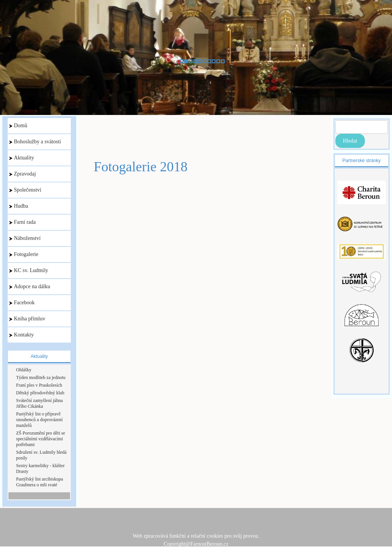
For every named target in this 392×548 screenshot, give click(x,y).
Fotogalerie (24, 254)
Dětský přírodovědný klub (40, 393)
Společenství (25, 190)
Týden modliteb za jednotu (41, 377)
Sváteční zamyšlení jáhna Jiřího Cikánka (39, 403)
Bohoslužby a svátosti (35, 142)
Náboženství (25, 238)
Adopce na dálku (30, 286)
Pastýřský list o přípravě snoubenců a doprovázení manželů (39, 420)
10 (223, 61)
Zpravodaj (23, 174)
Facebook (22, 303)
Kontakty (21, 335)
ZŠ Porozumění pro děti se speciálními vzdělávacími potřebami (41, 439)
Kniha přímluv (27, 319)
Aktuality (22, 158)
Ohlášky (24, 370)
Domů (18, 126)
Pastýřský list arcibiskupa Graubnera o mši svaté (40, 482)
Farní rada (22, 222)
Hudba (19, 206)
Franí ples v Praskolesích (39, 385)
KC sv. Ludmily (29, 270)
